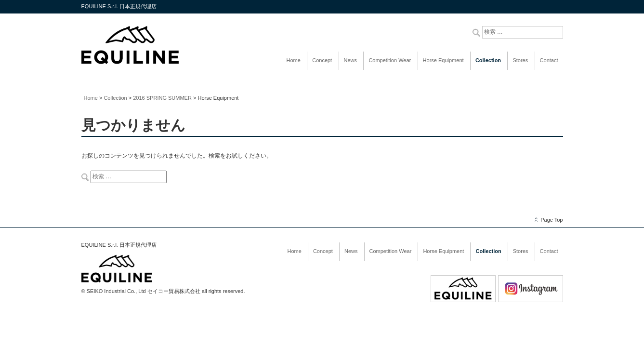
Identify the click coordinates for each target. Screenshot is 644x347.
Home (294, 60)
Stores (520, 60)
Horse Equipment (443, 60)
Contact (549, 60)
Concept (322, 60)
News (351, 60)
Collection (488, 60)
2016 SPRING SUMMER (162, 98)
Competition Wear (390, 60)
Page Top (552, 220)
